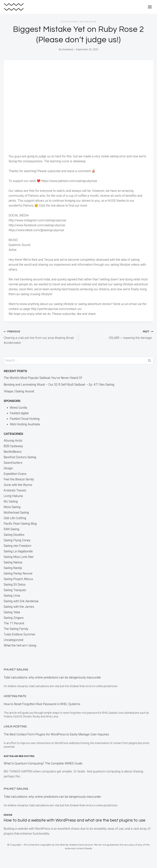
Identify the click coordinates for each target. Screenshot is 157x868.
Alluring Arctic (13, 441)
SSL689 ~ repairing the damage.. (117, 334)
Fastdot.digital (19, 413)
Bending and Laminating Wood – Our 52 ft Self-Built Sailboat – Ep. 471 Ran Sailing (59, 385)
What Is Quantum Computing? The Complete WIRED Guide (43, 763)
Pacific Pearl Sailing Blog (79, 22)
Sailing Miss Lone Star (19, 557)
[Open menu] (150, 7)
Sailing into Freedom (17, 546)
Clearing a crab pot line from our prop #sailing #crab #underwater (40, 337)
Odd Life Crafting (15, 518)
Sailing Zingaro (14, 618)
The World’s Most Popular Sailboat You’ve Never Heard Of (43, 378)
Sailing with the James (19, 607)
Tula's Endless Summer (20, 634)
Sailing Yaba (12, 612)
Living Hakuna (13, 496)
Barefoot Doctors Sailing (20, 457)
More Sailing (12, 507)
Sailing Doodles (14, 535)
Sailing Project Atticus (18, 579)
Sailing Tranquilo (15, 590)
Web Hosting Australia (25, 424)
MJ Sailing (11, 501)
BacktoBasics (13, 452)
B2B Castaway (13, 446)
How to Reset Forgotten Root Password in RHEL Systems (42, 704)
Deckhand (68, 49)
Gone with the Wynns (18, 485)
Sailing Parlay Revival (18, 573)
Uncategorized (13, 640)
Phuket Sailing (16, 670)
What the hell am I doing (20, 645)
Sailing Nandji (13, 568)
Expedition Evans (15, 474)
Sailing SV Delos (15, 585)
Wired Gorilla (18, 408)
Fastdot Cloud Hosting (25, 419)
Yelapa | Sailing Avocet (19, 391)
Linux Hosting (15, 726)
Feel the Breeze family (19, 479)
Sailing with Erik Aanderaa (21, 601)
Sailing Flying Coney (17, 540)
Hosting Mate (15, 696)
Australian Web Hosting (19, 756)
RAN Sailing (11, 529)
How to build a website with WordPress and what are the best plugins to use (75, 820)
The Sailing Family (16, 629)
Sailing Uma (12, 596)
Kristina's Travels (15, 490)
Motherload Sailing (16, 513)
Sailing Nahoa (13, 562)
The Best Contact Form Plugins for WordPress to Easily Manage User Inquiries (56, 734)
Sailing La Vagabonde (18, 551)
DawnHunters (13, 463)
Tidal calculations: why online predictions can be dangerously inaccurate (52, 677)
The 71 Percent (14, 623)
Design (8, 468)
